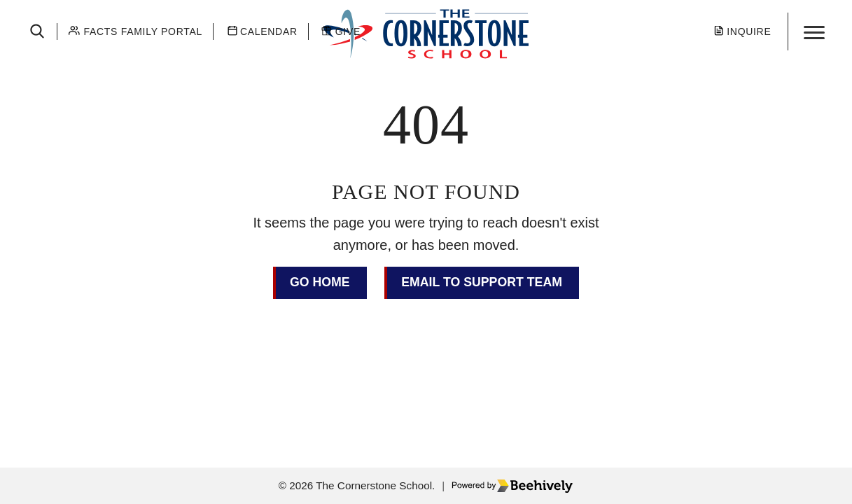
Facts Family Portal (143, 31)
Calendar (269, 31)
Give (348, 31)
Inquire (749, 31)
